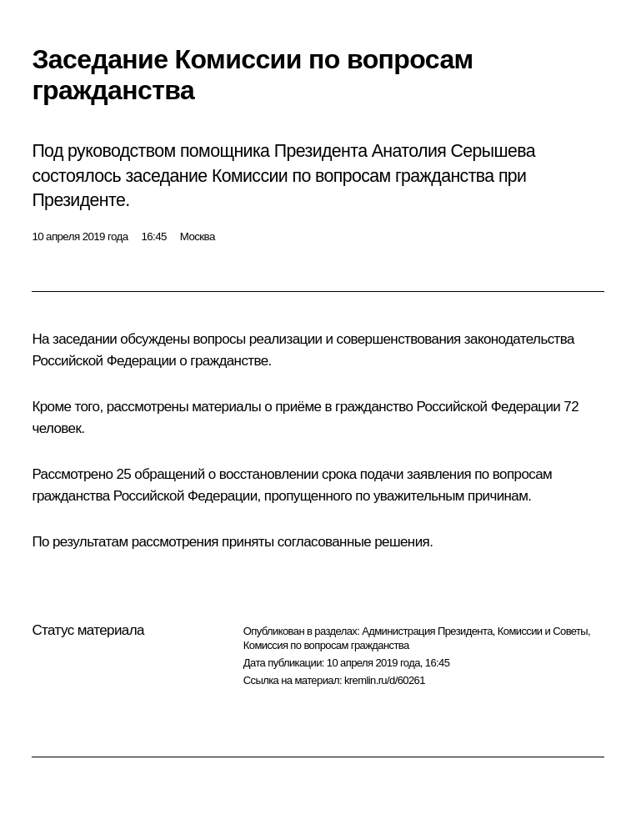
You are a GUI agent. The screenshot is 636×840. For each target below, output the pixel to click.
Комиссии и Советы (543, 631)
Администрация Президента (427, 631)
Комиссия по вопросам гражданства (326, 645)
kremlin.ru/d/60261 (385, 680)
